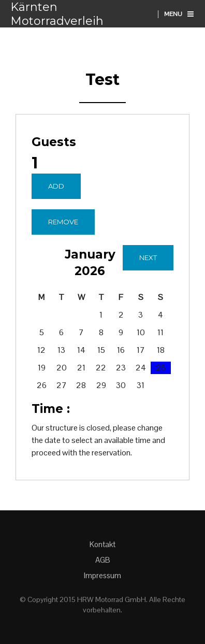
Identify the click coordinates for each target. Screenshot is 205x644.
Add (56, 186)
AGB (103, 560)
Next (148, 257)
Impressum (102, 575)
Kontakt (102, 544)
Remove (63, 222)
